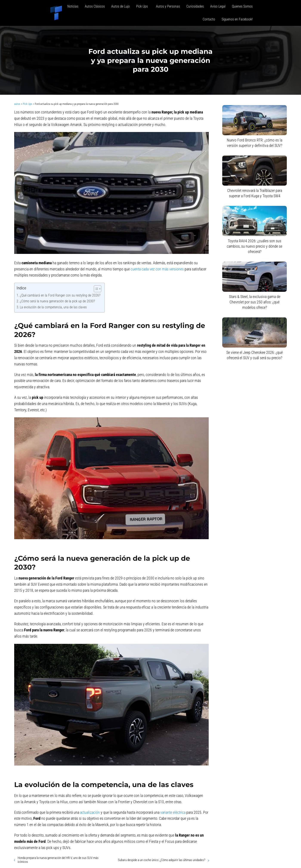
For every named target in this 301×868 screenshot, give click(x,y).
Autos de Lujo (120, 6)
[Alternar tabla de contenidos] (95, 289)
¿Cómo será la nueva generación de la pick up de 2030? (57, 301)
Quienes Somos (242, 6)
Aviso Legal (218, 6)
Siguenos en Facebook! (237, 19)
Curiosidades (195, 6)
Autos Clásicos (95, 6)
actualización (90, 812)
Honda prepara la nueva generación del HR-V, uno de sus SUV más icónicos (58, 860)
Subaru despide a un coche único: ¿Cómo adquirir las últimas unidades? (162, 860)
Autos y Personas (168, 6)
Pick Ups (143, 6)
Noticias (73, 6)
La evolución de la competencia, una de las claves (53, 307)
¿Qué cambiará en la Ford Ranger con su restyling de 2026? (60, 295)
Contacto (209, 19)
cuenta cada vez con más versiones (157, 269)
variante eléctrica (173, 812)
